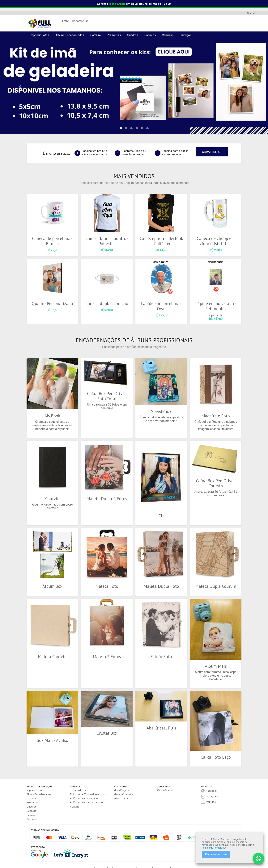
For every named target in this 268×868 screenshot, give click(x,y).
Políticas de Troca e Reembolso (88, 787)
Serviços (186, 35)
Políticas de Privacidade (84, 791)
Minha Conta (121, 791)
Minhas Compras (123, 787)
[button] (20, 87)
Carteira (96, 35)
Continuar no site (216, 854)
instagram (212, 789)
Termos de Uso (79, 782)
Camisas (168, 35)
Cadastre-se (80, 21)
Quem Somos (165, 782)
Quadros (133, 35)
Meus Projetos (122, 782)
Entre (66, 21)
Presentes (114, 35)
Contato (252, 13)
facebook (212, 783)
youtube (211, 794)
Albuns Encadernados (70, 35)
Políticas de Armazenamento (86, 795)
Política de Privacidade (214, 848)
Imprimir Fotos (39, 35)
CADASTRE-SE (212, 152)
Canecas (150, 35)
